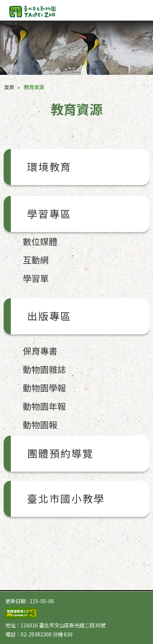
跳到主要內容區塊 (4, 4)
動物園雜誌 (44, 369)
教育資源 (34, 87)
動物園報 (40, 424)
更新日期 (16, 601)
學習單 (36, 278)
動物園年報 (44, 406)
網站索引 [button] (139, 10)
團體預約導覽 (60, 453)
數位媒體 (40, 241)
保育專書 (40, 351)
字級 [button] (124, 7)
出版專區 (49, 316)
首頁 (9, 87)
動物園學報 (44, 388)
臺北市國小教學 (66, 498)
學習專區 (49, 214)
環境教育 (49, 167)
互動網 (36, 260)
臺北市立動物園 (46, 12)
